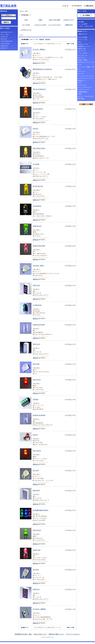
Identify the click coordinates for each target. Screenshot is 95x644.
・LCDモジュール (26, 30)
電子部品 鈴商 (8, 6)
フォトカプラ (83, 53)
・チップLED (26, 25)
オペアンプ (82, 51)
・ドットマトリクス (54, 25)
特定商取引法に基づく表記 (23, 634)
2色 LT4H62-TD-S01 (39, 148)
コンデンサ (82, 85)
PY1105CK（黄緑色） (40, 609)
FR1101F (35, 128)
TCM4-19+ (5, 37)
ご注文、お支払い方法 (86, 26)
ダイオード (82, 58)
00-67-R (35, 435)
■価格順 (42, 39)
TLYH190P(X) (37, 206)
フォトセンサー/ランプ (86, 76)
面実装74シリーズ (84, 46)
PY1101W (36, 470)
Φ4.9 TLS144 (37, 380)
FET (80, 42)
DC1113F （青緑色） (39, 49)
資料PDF (36, 63)
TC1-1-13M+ (5, 34)
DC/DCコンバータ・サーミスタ (86, 63)
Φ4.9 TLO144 (37, 451)
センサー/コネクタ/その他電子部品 (85, 98)
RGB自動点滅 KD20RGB (40, 510)
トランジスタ (83, 40)
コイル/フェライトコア (86, 78)
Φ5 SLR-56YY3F (38, 186)
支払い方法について (40, 634)
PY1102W (36, 570)
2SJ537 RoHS (5, 44)
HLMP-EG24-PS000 (39, 325)
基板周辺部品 (83, 92)
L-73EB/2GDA (37, 305)
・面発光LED (68, 25)
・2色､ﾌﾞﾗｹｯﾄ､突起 (54, 20)
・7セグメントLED (40, 25)
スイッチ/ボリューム (85, 87)
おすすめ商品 (83, 37)
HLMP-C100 (37, 550)
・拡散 (40, 20)
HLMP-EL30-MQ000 (39, 415)
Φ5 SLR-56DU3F (38, 109)
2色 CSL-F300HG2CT (39, 89)
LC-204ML (36, 164)
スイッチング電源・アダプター (86, 68)
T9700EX (36, 399)
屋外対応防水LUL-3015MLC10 (42, 69)
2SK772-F (4, 48)
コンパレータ (83, 56)
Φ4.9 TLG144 (37, 530)
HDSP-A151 (36, 344)
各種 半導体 (83, 60)
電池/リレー (82, 81)
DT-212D (4, 39)
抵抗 (80, 94)
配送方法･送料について (56, 634)
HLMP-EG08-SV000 (39, 246)
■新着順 (48, 39)
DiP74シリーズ (83, 44)
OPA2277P (5, 46)
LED (26, 11)
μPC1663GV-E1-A (7, 32)
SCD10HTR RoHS (7, 41)
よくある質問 (83, 24)
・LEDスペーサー (68, 20)
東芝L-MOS (82, 49)
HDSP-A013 (36, 285)
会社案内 (81, 22)
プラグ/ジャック (84, 90)
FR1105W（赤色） (39, 266)
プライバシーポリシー (73, 634)
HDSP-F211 (36, 589)
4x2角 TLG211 (37, 226)
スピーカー (82, 71)
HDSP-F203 (36, 490)
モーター (81, 74)
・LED (26, 20)
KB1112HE (36, 364)
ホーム (22, 11)
